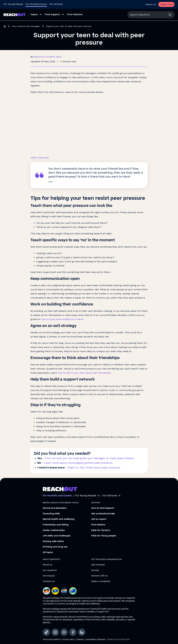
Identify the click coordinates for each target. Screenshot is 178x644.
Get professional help (103, 514)
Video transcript (39, 158)
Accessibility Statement (96, 640)
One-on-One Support (103, 508)
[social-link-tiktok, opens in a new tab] (46, 632)
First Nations (98, 525)
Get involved (98, 565)
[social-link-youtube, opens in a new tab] (64, 632)
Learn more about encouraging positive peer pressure (78, 463)
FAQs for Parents (101, 530)
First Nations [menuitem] (75, 14)
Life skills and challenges (57, 536)
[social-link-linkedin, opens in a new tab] (82, 632)
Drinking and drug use (55, 547)
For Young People (87, 496)
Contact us (49, 581)
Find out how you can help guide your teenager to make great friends (89, 458)
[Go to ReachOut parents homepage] (60, 489)
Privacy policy (69, 640)
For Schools (112, 496)
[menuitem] (35, 15)
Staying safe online (53, 541)
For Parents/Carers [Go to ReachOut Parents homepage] (36, 4)
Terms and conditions (52, 640)
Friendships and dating (56, 525)
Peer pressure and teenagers (26, 26)
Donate (95, 570)
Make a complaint (101, 581)
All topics (48, 552)
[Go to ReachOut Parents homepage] (15, 15)
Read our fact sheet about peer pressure (94, 467)
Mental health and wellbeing (59, 519)
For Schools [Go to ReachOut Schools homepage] (56, 4)
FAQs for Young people (104, 536)
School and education (55, 508)
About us (151, 4)
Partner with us (100, 576)
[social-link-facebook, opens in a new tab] (73, 632)
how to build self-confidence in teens (62, 319)
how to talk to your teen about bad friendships (84, 373)
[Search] (170, 15)
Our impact (49, 576)
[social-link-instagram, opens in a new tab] (55, 632)
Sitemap (80, 640)
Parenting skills (51, 514)
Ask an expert (99, 519)
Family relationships (54, 530)
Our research (50, 570)
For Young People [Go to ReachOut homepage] (13, 4)
